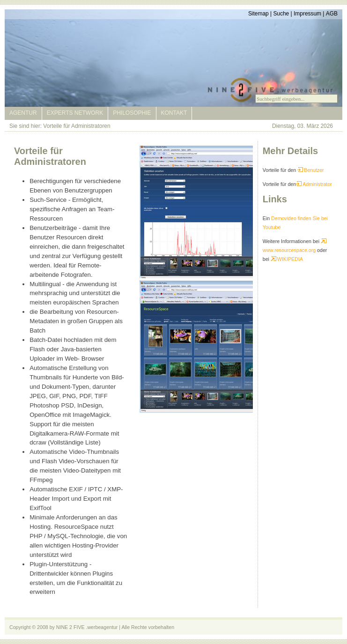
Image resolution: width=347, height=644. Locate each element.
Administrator (314, 184)
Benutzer (311, 170)
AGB (332, 14)
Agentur (23, 113)
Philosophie (132, 113)
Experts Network (75, 113)
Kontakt (174, 113)
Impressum (307, 14)
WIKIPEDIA (287, 259)
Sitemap (258, 14)
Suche (281, 14)
